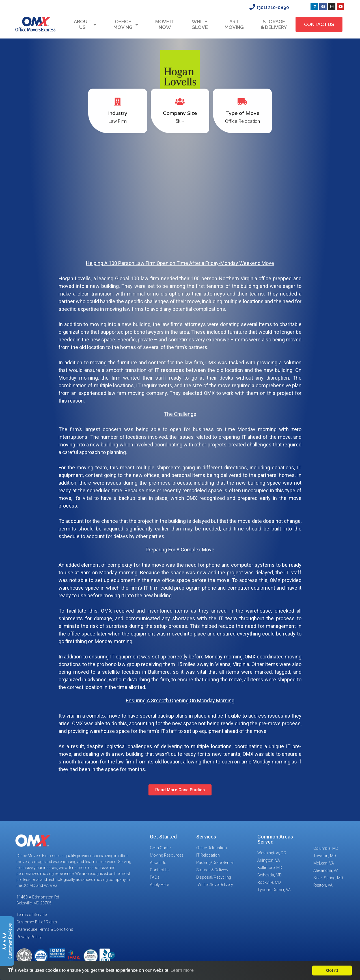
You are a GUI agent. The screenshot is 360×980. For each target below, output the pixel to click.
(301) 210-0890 (273, 8)
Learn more (182, 970)
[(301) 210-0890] (252, 7)
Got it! (332, 970)
